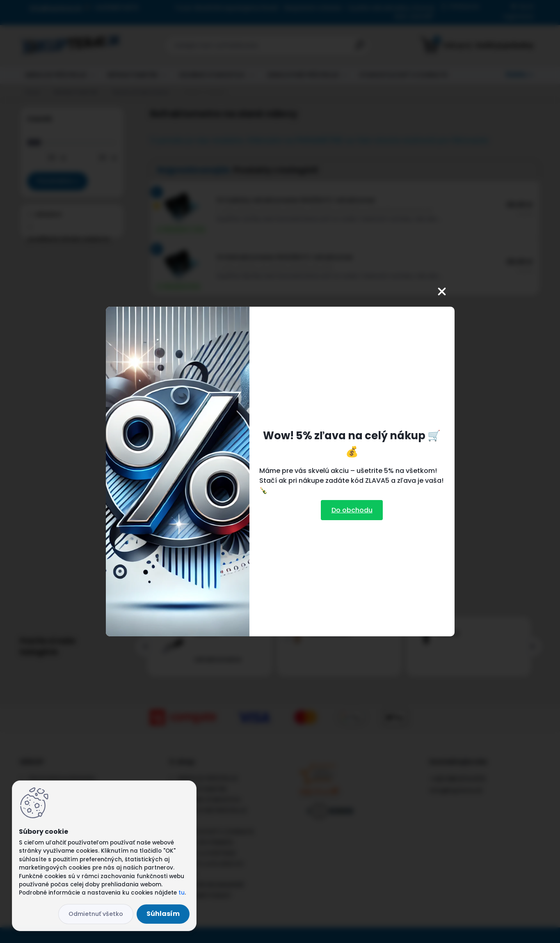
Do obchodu (352, 510)
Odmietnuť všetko (96, 914)
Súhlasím (163, 914)
